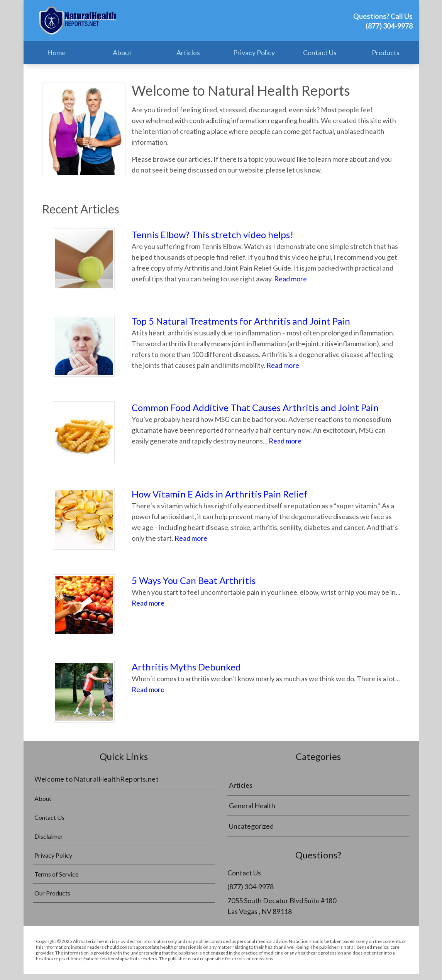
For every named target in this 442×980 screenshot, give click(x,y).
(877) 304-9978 (389, 26)
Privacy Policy (254, 52)
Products (386, 52)
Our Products (52, 893)
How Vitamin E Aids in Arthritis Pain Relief (220, 494)
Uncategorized (251, 826)
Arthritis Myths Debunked (186, 667)
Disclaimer (49, 836)
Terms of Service (56, 874)
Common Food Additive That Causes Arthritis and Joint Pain (255, 407)
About (122, 52)
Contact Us (320, 52)
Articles (188, 52)
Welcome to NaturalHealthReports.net (97, 779)
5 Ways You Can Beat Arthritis (194, 580)
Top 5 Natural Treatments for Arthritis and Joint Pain (241, 321)
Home (56, 52)
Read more (290, 279)
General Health (252, 806)
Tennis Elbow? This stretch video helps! (213, 234)
